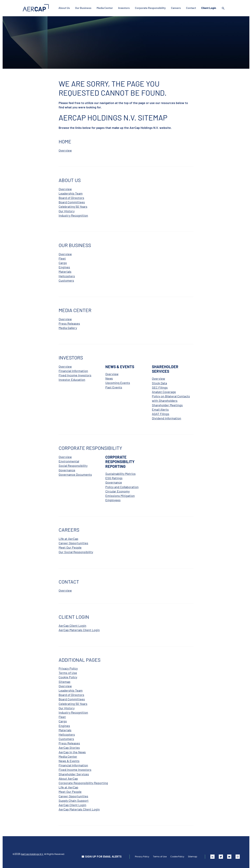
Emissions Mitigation (120, 495)
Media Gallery (68, 327)
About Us (65, 8)
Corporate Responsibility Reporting (83, 782)
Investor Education (72, 379)
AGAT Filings (161, 413)
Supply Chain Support (74, 800)
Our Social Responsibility (76, 551)
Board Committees (72, 201)
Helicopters (67, 275)
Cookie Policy (68, 676)
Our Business (84, 8)
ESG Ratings (114, 477)
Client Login (210, 8)
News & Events (69, 760)
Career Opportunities (73, 542)
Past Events (114, 387)
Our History (67, 210)
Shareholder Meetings (167, 404)
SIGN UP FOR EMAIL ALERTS (102, 856)
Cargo (63, 262)
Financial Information (73, 370)
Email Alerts (160, 409)
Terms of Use (68, 672)
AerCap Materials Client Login (79, 629)
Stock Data (159, 382)
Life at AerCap (68, 538)
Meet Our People (70, 547)
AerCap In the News (72, 751)
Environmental (69, 460)
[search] (224, 11)
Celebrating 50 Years (73, 206)
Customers (66, 280)
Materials (65, 271)
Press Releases (69, 323)
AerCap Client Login (72, 625)
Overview (65, 150)
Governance (67, 469)
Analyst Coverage (164, 391)
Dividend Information (167, 417)
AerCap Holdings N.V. (33, 853)
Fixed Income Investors (75, 374)
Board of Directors (71, 197)
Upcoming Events (118, 382)
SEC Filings (160, 387)
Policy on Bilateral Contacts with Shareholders (171, 398)
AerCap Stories (69, 747)
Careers (177, 8)
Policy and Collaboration (122, 486)
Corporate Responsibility (151, 8)
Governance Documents (75, 474)
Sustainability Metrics (120, 473)
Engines (64, 266)
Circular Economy (118, 491)
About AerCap (68, 778)
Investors (125, 8)
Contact (192, 8)
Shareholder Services (74, 773)
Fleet (62, 258)
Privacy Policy (68, 668)
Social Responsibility (73, 465)
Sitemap (64, 681)
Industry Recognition (73, 215)
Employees (113, 499)
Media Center (106, 8)
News (109, 378)
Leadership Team (71, 193)
